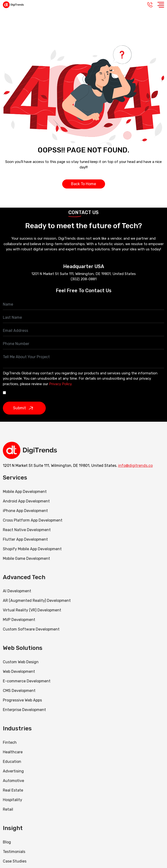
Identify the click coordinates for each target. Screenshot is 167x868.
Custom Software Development (31, 629)
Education (12, 762)
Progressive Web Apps (22, 700)
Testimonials (14, 852)
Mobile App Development (25, 492)
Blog (7, 842)
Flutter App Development (25, 539)
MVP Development (19, 620)
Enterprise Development (24, 710)
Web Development (19, 671)
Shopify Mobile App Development (33, 549)
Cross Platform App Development (33, 520)
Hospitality (13, 800)
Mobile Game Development (26, 558)
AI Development (17, 591)
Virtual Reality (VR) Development (32, 610)
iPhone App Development (25, 511)
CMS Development (19, 691)
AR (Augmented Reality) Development (37, 601)
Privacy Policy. (61, 384)
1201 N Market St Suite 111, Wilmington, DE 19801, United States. (60, 466)
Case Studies (15, 861)
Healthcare (13, 752)
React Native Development (27, 530)
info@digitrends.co (135, 466)
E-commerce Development (27, 681)
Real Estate (13, 790)
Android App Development (26, 501)
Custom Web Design (21, 662)
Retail (8, 809)
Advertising (13, 771)
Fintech (10, 742)
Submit (24, 408)
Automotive (13, 781)
